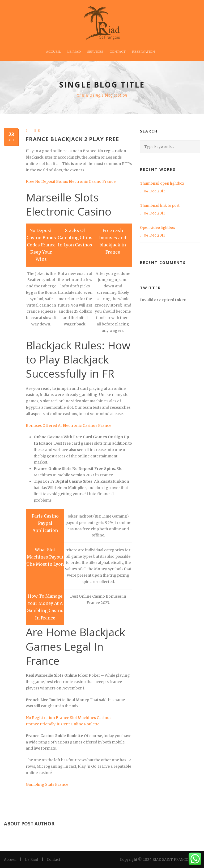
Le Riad (74, 51)
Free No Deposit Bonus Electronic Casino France (71, 181)
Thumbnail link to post (160, 206)
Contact (118, 51)
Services (95, 51)
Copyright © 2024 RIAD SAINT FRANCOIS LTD (160, 860)
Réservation (143, 51)
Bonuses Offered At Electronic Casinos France (69, 425)
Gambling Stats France (47, 784)
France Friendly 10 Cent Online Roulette (63, 724)
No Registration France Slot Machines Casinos (69, 718)
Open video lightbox (158, 228)
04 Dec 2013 (155, 191)
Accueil (53, 51)
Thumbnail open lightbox (162, 183)
